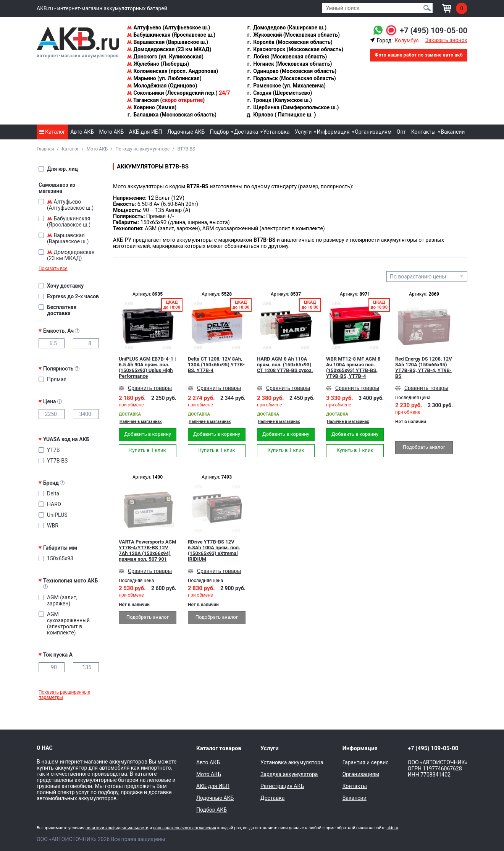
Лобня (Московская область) (287, 57)
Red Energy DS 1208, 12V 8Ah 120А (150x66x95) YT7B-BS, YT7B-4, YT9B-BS (424, 367)
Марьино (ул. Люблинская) (164, 78)
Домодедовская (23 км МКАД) (169, 49)
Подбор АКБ (212, 810)
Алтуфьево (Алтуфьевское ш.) (168, 28)
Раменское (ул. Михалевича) (286, 86)
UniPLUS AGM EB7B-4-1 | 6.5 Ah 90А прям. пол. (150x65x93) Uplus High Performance (147, 367)
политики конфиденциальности (117, 828)
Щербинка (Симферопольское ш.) (293, 107)
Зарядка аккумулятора (289, 774)
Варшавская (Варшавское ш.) (167, 42)
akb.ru (392, 828)
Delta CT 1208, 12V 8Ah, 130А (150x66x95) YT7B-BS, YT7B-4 (216, 365)
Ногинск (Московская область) (289, 64)
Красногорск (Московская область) (295, 49)
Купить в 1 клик (147, 450)
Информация (333, 132)
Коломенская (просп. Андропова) (172, 71)
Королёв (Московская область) (290, 42)
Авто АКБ (82, 132)
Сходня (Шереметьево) (279, 93)
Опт (401, 132)
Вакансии (453, 132)
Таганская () (166, 100)
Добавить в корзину (148, 434)
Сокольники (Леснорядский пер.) (178, 93)
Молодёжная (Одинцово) (162, 86)
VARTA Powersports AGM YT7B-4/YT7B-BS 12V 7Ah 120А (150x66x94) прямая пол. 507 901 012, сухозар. (148, 550)
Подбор (220, 132)
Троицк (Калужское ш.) (279, 100)
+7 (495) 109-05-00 (434, 31)
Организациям (373, 132)
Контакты (423, 132)
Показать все (53, 269)
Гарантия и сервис (366, 762)
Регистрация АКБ (282, 786)
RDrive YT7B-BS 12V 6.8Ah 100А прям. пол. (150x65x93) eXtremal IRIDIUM (214, 550)
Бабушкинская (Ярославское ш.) (171, 35)
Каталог (52, 132)
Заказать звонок (446, 40)
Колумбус (406, 40)
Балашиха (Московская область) (172, 115)
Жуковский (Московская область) (293, 35)
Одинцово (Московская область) (292, 71)
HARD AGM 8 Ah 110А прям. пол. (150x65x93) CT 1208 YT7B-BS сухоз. (285, 365)
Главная (45, 149)
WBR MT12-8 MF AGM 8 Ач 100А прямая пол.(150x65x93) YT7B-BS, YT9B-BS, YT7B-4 (353, 367)
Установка (276, 132)
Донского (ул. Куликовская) (165, 57)
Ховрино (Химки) (152, 107)
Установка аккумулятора (292, 762)
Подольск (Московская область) (291, 78)
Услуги (303, 132)
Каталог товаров (219, 748)
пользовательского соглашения (184, 828)
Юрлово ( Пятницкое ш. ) (281, 115)
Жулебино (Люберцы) (158, 64)
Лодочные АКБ (186, 132)
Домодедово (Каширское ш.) (287, 28)
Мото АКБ (112, 132)
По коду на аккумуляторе (142, 149)
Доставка (246, 132)
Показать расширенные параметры (64, 695)
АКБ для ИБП (146, 132)
